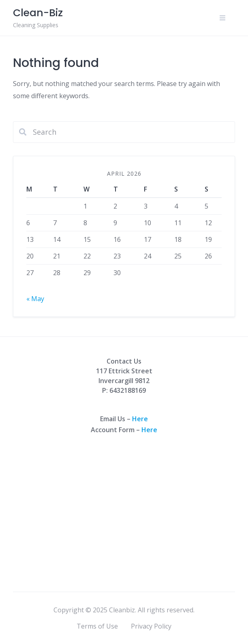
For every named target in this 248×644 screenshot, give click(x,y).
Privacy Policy (151, 626)
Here (140, 419)
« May (35, 299)
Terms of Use (97, 626)
